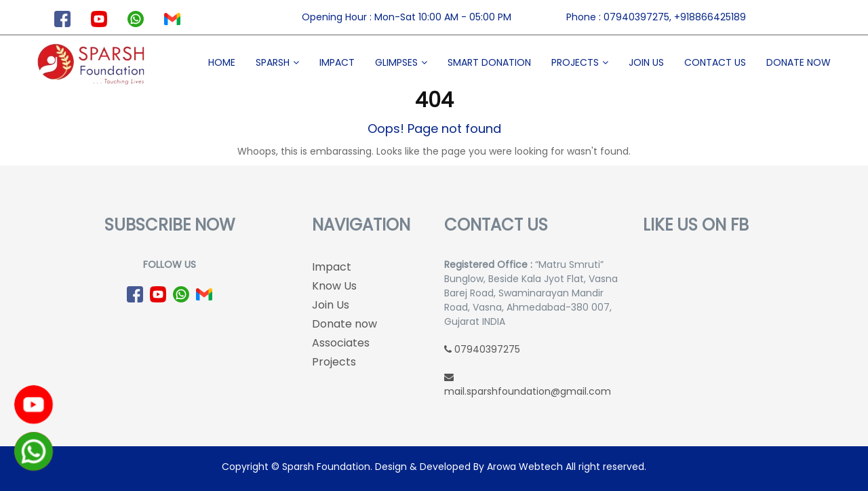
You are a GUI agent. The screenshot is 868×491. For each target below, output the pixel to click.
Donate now (798, 62)
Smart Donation (489, 62)
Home (222, 62)
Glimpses (396, 62)
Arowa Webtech (525, 467)
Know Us (334, 286)
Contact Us (715, 62)
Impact (337, 62)
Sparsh (273, 62)
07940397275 (482, 349)
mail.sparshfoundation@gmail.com (528, 385)
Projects (575, 62)
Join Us (646, 62)
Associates (341, 343)
